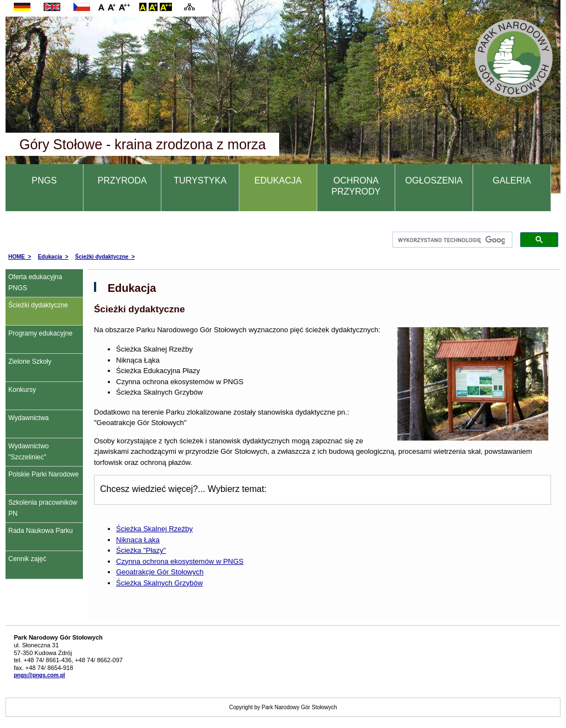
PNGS (44, 180)
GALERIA (512, 180)
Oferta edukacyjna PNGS (35, 282)
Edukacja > (53, 257)
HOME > (20, 257)
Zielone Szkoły (30, 362)
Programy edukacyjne (40, 333)
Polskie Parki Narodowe (43, 474)
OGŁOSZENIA (434, 180)
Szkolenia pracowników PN (43, 508)
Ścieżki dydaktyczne (38, 305)
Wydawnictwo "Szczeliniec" (28, 452)
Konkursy (22, 390)
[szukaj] (451, 240)
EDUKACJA (278, 180)
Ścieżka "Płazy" (141, 550)
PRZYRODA (122, 180)
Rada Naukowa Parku (41, 531)
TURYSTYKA (200, 180)
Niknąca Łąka (138, 540)
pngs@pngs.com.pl (40, 675)
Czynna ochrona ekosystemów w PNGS (180, 561)
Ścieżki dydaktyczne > (105, 257)
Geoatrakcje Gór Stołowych (160, 572)
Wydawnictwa (28, 418)
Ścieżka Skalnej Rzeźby (154, 529)
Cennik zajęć (27, 559)
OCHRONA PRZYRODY (356, 186)
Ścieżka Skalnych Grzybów (159, 583)
